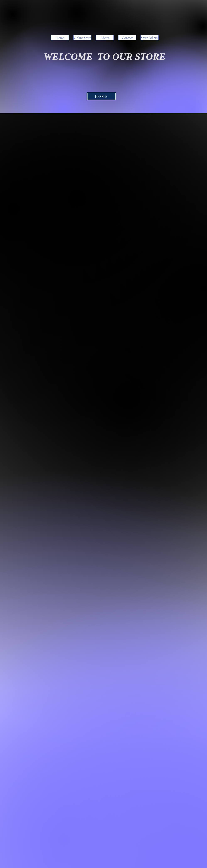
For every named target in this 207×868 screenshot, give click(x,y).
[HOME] (101, 96)
